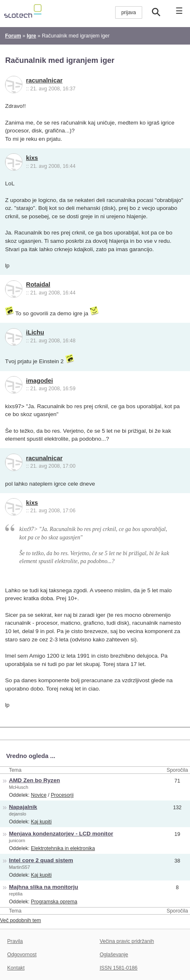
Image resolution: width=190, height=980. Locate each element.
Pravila (15, 941)
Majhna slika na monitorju (44, 887)
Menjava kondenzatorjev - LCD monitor (61, 834)
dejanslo (18, 814)
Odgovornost (22, 955)
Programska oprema (54, 902)
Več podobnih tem (21, 920)
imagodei (40, 381)
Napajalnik (23, 807)
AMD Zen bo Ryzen (35, 780)
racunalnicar (44, 80)
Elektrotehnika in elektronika (63, 848)
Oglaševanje (114, 955)
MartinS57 (20, 867)
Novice (39, 795)
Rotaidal (38, 284)
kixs (32, 158)
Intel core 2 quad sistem (41, 860)
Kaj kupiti (41, 822)
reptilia (16, 894)
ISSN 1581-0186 (119, 968)
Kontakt (16, 968)
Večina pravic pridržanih (127, 941)
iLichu (35, 332)
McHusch (19, 787)
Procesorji (62, 795)
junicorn (17, 840)
